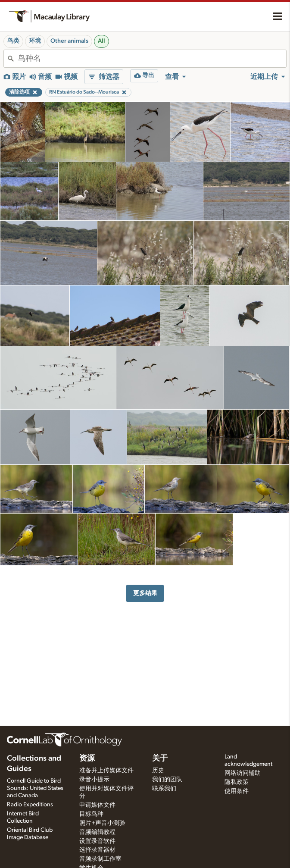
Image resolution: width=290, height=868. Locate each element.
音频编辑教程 (97, 832)
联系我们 (164, 789)
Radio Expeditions (30, 805)
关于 (160, 758)
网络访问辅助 (243, 773)
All (101, 41)
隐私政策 (237, 782)
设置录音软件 (97, 841)
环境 (35, 41)
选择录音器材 (97, 850)
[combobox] (152, 59)
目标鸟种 (91, 814)
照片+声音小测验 (102, 823)
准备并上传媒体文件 (106, 771)
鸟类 (13, 41)
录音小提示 (94, 780)
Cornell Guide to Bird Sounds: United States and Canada (35, 788)
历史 (158, 771)
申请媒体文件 (97, 805)
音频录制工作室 (100, 859)
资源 (87, 758)
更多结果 (145, 593)
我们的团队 (167, 780)
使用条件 (237, 791)
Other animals (69, 41)
